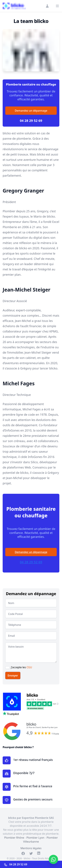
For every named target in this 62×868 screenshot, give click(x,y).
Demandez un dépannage (31, 111)
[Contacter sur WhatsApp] (53, 859)
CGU (29, 667)
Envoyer (13, 676)
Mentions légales (31, 848)
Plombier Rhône (14, 838)
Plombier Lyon (35, 838)
